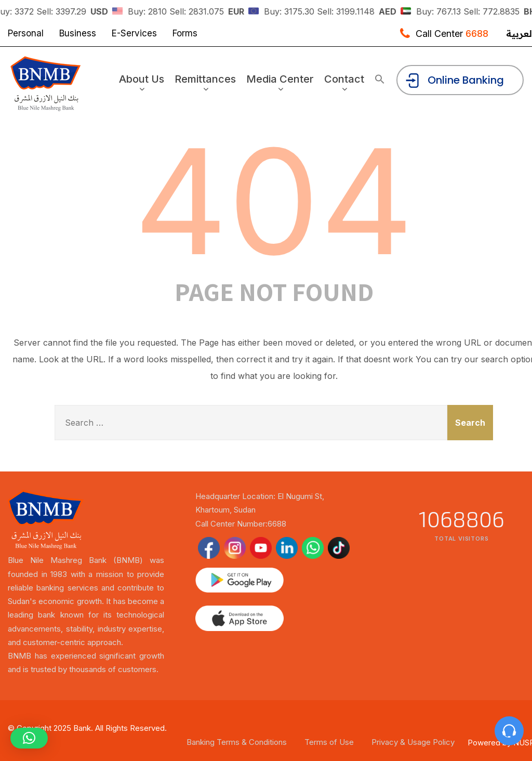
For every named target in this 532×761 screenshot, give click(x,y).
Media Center (282, 83)
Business (78, 33)
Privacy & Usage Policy (413, 742)
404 (274, 201)
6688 (477, 34)
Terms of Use (329, 742)
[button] (380, 80)
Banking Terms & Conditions (237, 742)
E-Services (134, 33)
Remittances (207, 83)
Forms (185, 33)
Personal (26, 33)
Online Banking (455, 81)
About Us (143, 83)
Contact (346, 83)
